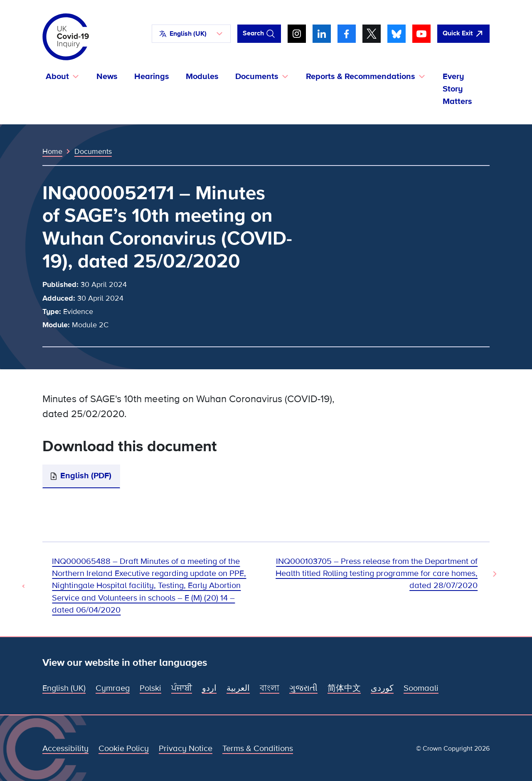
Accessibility (65, 749)
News (107, 77)
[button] (191, 34)
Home (52, 151)
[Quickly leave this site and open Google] (463, 34)
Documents (93, 151)
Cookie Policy (124, 749)
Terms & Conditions (258, 749)
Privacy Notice (186, 749)
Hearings (152, 77)
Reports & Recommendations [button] (361, 77)
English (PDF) (86, 476)
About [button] (57, 77)
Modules (202, 77)
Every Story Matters (457, 89)
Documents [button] (257, 77)
